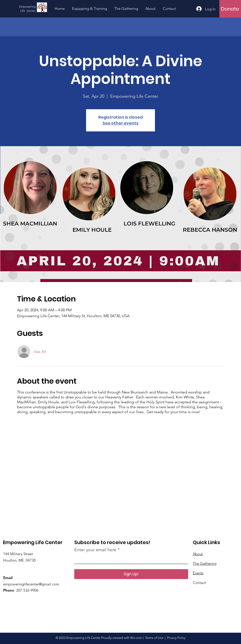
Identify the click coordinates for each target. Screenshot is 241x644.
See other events (120, 123)
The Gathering (205, 563)
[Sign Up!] (131, 574)
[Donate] (230, 9)
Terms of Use (154, 638)
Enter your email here (95, 550)
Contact (199, 583)
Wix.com (136, 638)
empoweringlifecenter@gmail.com (31, 584)
